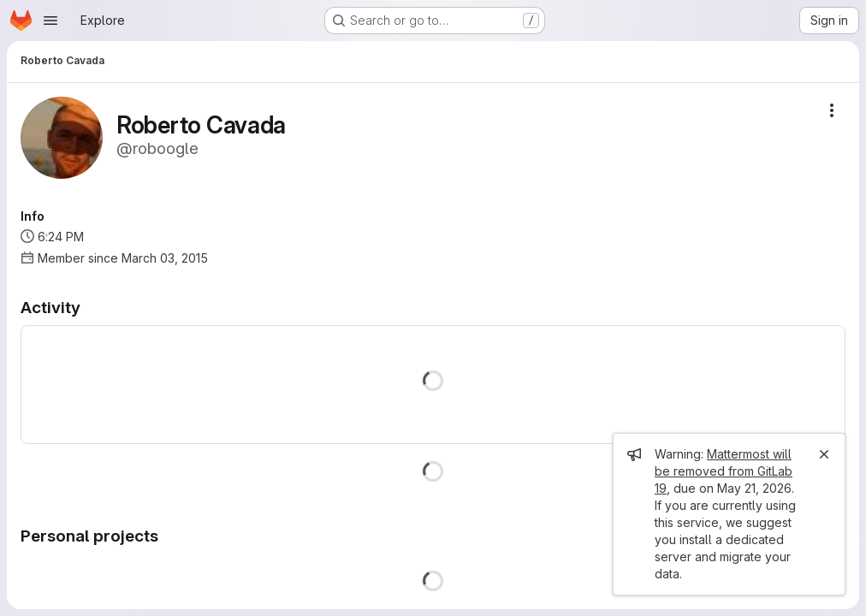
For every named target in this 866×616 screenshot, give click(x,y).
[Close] (824, 454)
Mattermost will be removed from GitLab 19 (724, 471)
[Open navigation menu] (50, 21)
